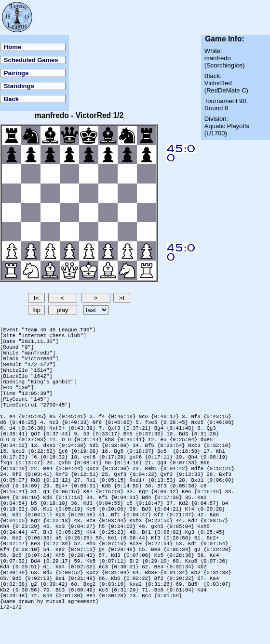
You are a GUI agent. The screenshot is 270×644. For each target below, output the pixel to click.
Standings (19, 86)
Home (13, 47)
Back (11, 99)
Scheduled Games (31, 60)
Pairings (16, 73)
